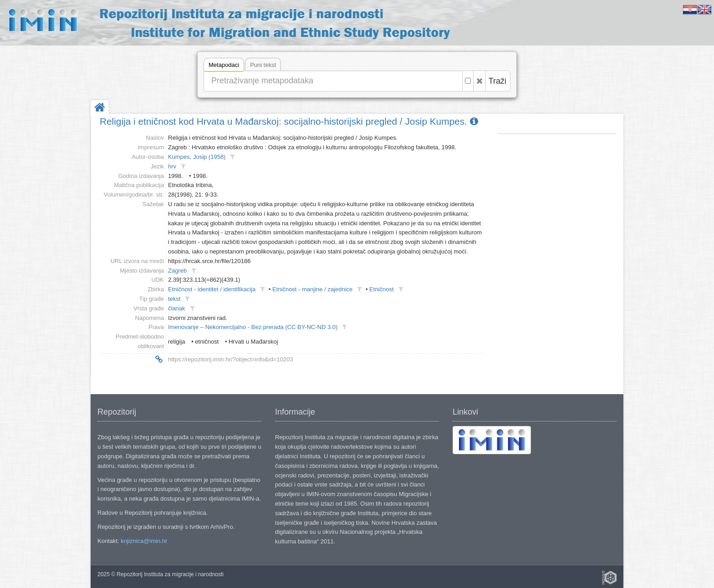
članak (177, 308)
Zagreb (177, 271)
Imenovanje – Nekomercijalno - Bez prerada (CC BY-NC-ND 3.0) (253, 327)
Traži (497, 81)
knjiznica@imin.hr (144, 541)
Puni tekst (263, 65)
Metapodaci (224, 66)
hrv (172, 166)
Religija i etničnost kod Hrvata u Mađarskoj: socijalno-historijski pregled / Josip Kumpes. (289, 121)
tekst (174, 299)
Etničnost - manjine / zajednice (312, 289)
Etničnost (381, 289)
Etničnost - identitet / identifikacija (212, 289)
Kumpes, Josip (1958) (197, 157)
